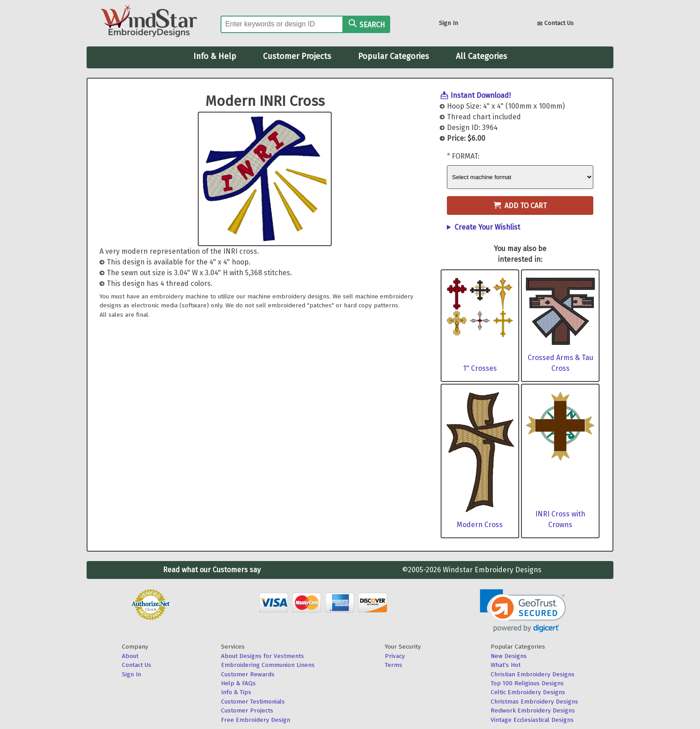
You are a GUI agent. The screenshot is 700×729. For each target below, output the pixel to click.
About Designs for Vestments (262, 656)
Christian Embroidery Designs (533, 674)
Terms (394, 665)
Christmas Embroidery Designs (534, 702)
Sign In (448, 23)
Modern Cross (480, 525)
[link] (523, 611)
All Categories (481, 56)
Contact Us (555, 24)
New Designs (509, 656)
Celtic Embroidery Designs (528, 692)
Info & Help (215, 56)
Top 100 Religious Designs (527, 683)
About (130, 656)
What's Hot (506, 665)
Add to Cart (520, 206)
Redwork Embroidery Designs (533, 710)
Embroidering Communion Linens (268, 665)
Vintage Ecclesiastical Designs (532, 720)
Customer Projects (297, 56)
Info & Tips (236, 692)
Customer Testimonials (253, 702)
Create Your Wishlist (487, 227)
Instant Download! (481, 95)
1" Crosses (480, 368)
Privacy (395, 656)
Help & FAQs (238, 683)
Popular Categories (394, 56)
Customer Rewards (248, 674)
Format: (466, 156)
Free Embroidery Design (256, 720)
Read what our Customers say (212, 570)
